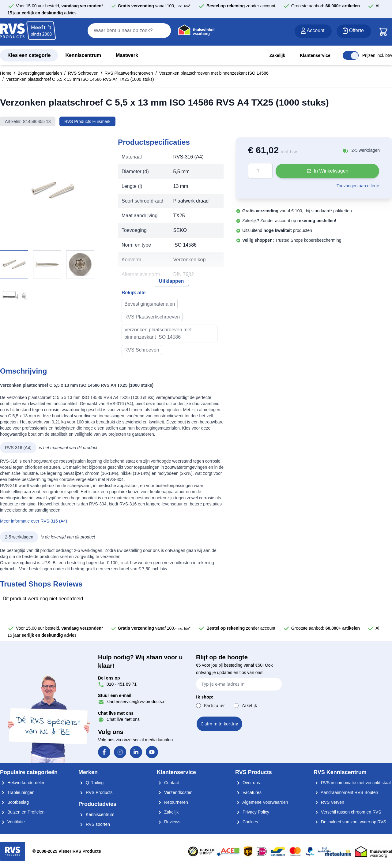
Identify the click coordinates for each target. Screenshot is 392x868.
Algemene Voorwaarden (262, 802)
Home (6, 73)
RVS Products (96, 792)
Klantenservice (315, 55)
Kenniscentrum (83, 55)
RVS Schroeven (83, 73)
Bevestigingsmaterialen (40, 73)
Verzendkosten (175, 792)
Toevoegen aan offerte (358, 186)
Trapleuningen (17, 792)
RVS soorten (94, 824)
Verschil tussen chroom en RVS (347, 812)
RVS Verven (329, 802)
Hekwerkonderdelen (23, 783)
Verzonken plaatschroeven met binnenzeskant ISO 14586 (214, 73)
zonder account (241, 6)
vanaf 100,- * (154, 6)
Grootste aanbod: (326, 6)
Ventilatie (12, 822)
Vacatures (248, 792)
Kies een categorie (29, 55)
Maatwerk (127, 55)
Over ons (248, 783)
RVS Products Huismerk (87, 121)
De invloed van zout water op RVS (350, 822)
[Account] (313, 31)
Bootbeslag (14, 802)
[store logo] (28, 32)
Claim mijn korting (219, 724)
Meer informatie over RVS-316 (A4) (34, 521)
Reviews (169, 822)
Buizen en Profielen (22, 812)
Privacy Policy (252, 812)
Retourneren (172, 802)
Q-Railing (91, 783)
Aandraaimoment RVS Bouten (346, 792)
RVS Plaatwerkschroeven (129, 73)
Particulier (215, 705)
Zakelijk (277, 55)
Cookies (247, 822)
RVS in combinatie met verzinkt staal (352, 783)
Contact (168, 783)
